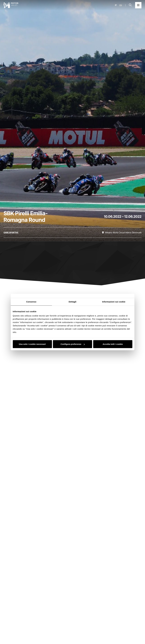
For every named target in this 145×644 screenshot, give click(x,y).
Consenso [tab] (31, 302)
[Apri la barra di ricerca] (130, 5)
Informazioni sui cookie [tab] (114, 302)
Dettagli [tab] (73, 302)
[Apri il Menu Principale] (138, 5)
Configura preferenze (73, 344)
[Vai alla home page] (11, 5)
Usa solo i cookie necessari (32, 344)
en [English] (121, 5)
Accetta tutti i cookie (113, 344)
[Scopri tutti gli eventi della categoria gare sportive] (11, 232)
